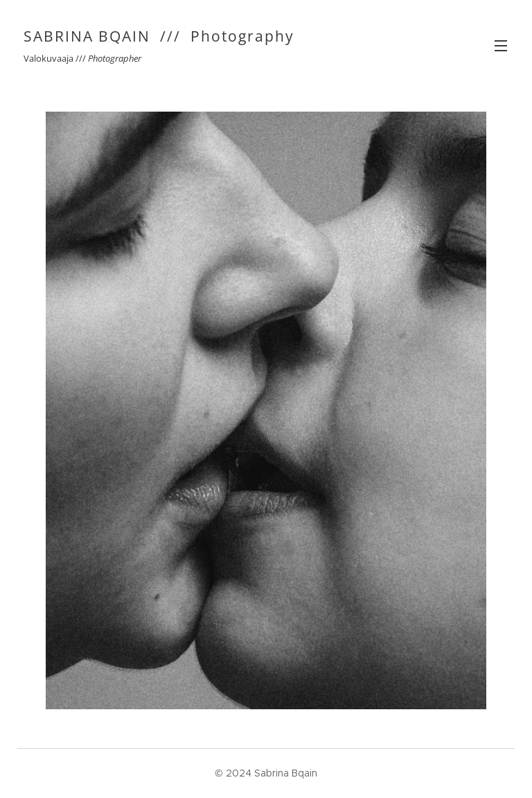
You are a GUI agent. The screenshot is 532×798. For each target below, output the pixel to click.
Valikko (501, 46)
